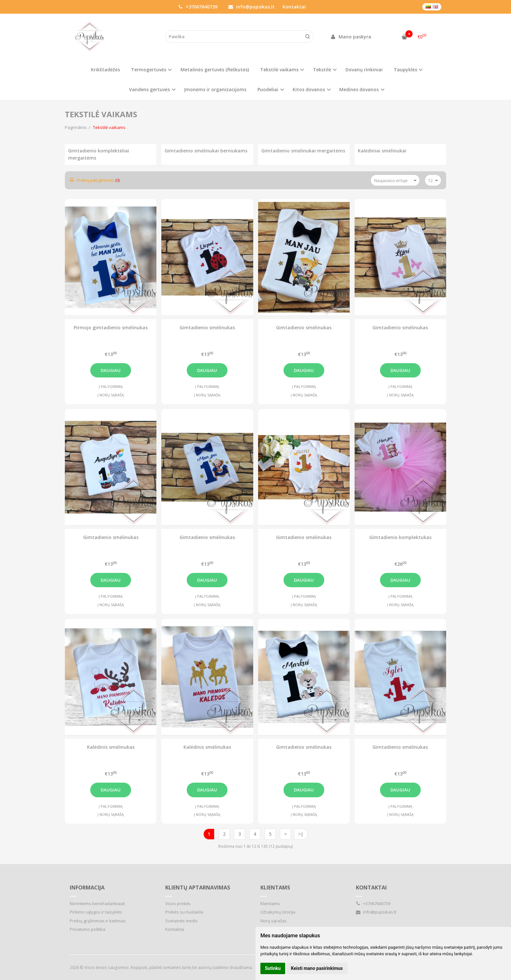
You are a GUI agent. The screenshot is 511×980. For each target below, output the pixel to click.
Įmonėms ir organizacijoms (215, 89)
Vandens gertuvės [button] (149, 89)
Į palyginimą (111, 386)
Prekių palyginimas (95, 180)
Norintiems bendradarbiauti (97, 903)
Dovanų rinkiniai (364, 70)
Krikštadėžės (105, 70)
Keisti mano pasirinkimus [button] (317, 968)
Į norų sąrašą (111, 395)
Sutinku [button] (273, 968)
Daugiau (111, 370)
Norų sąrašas (274, 921)
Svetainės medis (182, 921)
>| (301, 834)
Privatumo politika (88, 929)
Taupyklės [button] (405, 70)
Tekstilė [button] (322, 70)
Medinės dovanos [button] (359, 89)
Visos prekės (178, 903)
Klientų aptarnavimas (198, 888)
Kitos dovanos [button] (309, 89)
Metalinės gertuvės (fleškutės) (215, 70)
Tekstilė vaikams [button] (279, 70)
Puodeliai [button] (268, 89)
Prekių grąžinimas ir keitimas (98, 921)
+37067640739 (198, 7)
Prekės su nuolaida (184, 912)
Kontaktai (294, 7)
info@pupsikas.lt (252, 7)
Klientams (275, 888)
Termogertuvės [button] (149, 70)
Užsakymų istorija (278, 912)
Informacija (87, 888)
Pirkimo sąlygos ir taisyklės (96, 912)
